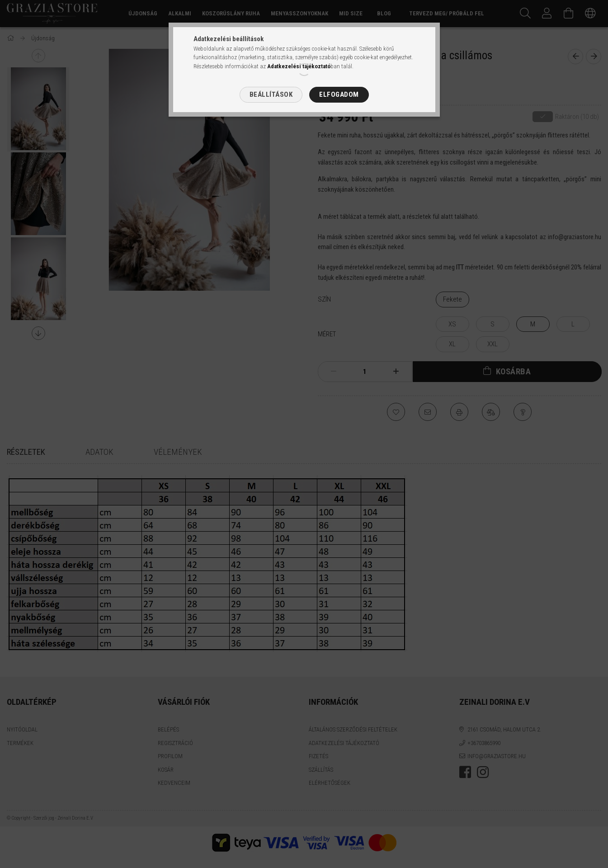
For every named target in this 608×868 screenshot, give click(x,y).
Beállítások (271, 94)
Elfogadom (339, 94)
